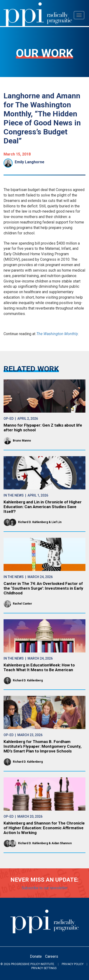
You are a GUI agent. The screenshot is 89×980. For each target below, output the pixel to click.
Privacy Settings (44, 968)
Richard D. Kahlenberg (33, 522)
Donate (36, 956)
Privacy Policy (73, 964)
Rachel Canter (22, 604)
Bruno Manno (22, 441)
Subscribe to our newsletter (45, 888)
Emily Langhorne (30, 162)
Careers (52, 956)
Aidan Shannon (62, 843)
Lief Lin (56, 522)
